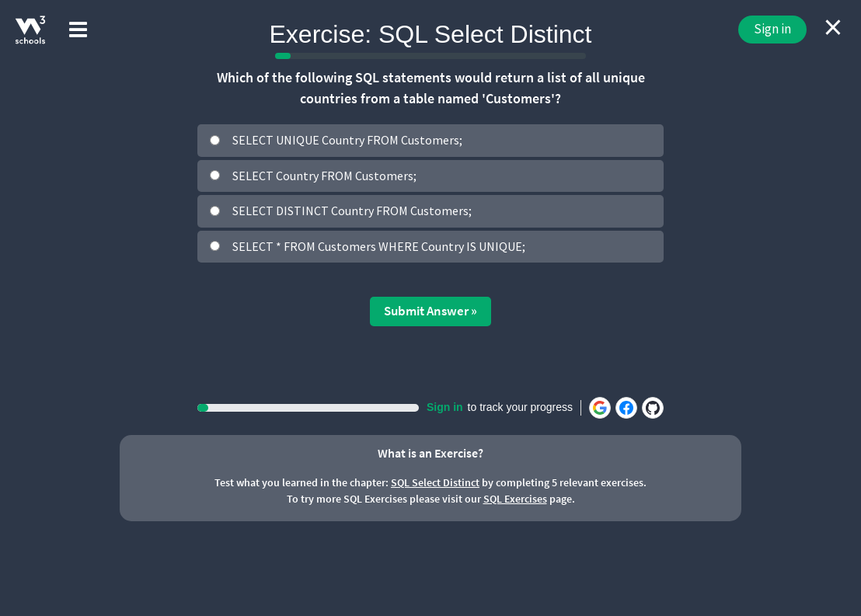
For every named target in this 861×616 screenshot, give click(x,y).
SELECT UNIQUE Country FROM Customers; (347, 140)
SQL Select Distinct (435, 482)
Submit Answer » (431, 311)
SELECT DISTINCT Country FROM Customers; (352, 211)
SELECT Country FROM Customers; (324, 176)
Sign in (772, 29)
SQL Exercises (515, 499)
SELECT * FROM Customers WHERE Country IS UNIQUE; (379, 246)
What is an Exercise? (431, 453)
